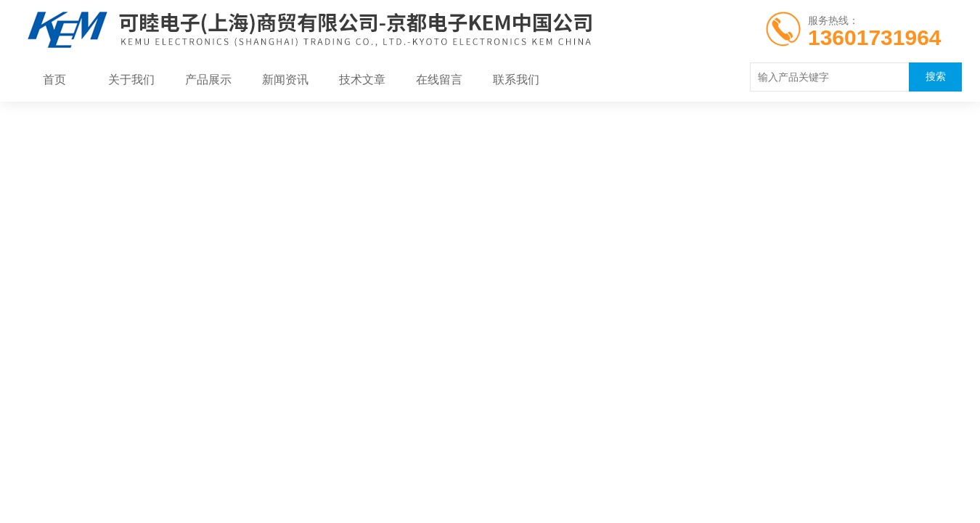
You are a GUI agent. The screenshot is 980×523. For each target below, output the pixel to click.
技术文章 (362, 80)
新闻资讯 (285, 80)
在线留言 (439, 80)
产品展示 (208, 80)
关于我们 (131, 80)
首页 (54, 80)
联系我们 (516, 80)
